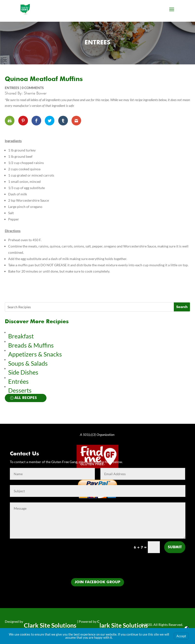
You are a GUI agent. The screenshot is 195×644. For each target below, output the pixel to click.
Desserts (20, 390)
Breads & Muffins (31, 345)
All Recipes (26, 398)
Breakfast (21, 336)
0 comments (33, 88)
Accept (181, 636)
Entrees (97, 43)
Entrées (18, 381)
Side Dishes (23, 372)
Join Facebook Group (97, 582)
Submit (175, 547)
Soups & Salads (28, 363)
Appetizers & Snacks (35, 354)
